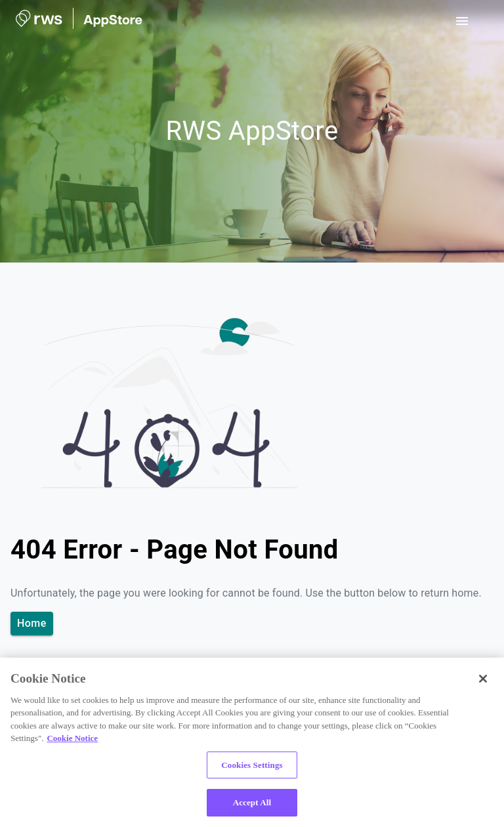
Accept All (252, 802)
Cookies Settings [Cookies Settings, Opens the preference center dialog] (252, 765)
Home (32, 624)
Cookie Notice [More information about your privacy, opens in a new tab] (72, 738)
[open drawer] (462, 21)
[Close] (483, 679)
